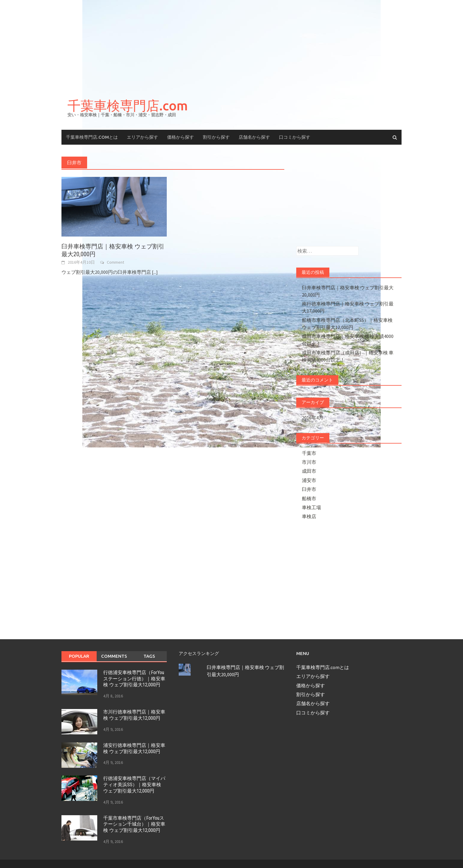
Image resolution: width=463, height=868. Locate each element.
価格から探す (180, 137)
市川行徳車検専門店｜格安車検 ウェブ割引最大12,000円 (134, 715)
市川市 (309, 462)
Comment (115, 262)
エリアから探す (142, 137)
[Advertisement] (231, 45)
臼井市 (309, 489)
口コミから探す (295, 137)
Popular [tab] (79, 656)
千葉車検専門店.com (128, 105)
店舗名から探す (254, 137)
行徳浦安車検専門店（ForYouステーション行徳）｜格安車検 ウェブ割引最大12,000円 (134, 679)
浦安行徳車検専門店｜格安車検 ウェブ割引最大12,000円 (134, 748)
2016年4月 (313, 418)
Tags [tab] (149, 656)
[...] (155, 272)
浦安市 (309, 480)
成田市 (309, 471)
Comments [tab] (114, 656)
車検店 (309, 516)
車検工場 (311, 507)
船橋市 (309, 498)
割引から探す (216, 137)
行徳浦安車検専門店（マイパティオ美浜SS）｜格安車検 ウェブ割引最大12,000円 (134, 785)
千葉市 (309, 453)
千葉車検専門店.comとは (92, 137)
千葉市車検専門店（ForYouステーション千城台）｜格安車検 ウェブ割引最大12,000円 (134, 824)
